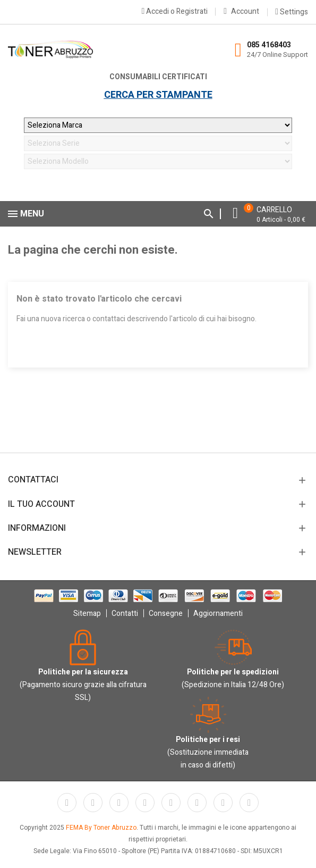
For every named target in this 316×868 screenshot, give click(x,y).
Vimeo (197, 803)
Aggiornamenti (218, 614)
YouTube (145, 803)
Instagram (223, 803)
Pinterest (171, 803)
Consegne (166, 614)
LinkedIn (249, 803)
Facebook (67, 803)
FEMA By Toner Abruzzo (101, 828)
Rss (119, 803)
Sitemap (87, 614)
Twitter (93, 803)
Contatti (125, 614)
